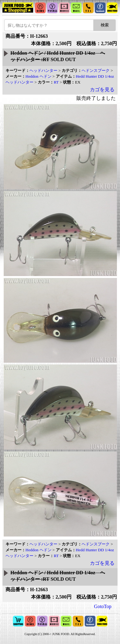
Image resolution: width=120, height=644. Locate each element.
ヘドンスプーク (96, 70)
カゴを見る (102, 90)
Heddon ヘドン (39, 76)
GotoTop (103, 606)
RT (56, 82)
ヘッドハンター (43, 70)
